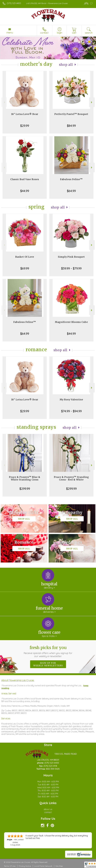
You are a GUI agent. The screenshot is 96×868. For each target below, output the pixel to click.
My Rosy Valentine (71, 400)
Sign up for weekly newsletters (48, 664)
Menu (10, 32)
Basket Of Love (25, 257)
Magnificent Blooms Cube (71, 322)
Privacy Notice (25, 866)
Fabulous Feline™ (71, 179)
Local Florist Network (43, 866)
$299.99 (25, 489)
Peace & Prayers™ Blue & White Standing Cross (25, 478)
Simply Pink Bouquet (71, 257)
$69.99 (25, 268)
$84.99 (71, 126)
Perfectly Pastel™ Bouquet (71, 114)
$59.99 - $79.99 (71, 268)
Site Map (59, 866)
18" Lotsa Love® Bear (25, 114)
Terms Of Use (10, 866)
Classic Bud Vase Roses (25, 179)
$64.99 (71, 191)
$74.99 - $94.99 (71, 411)
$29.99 (25, 126)
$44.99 (25, 191)
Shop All (66, 65)
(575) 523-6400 (14, 3)
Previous (4, 102)
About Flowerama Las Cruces (18, 680)
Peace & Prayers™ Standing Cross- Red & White (71, 478)
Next (92, 102)
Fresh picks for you (48, 651)
